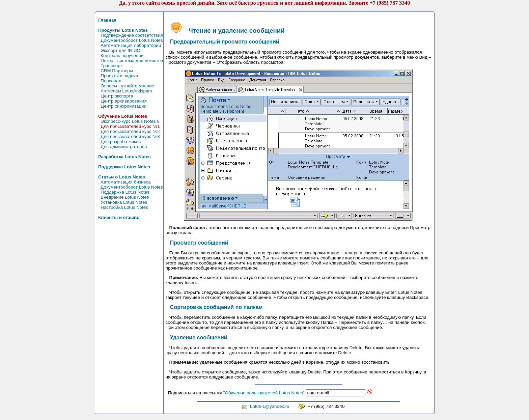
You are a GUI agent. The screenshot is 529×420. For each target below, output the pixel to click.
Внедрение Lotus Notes (122, 197)
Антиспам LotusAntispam (124, 91)
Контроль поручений (120, 55)
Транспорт (109, 66)
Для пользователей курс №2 (128, 131)
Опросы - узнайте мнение (125, 86)
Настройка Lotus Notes (122, 207)
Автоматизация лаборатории (129, 45)
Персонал (109, 81)
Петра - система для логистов (130, 61)
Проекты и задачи (117, 76)
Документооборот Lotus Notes (129, 40)
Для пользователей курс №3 (128, 136)
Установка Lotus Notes (122, 202)
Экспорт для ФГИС (118, 50)
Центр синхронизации (121, 106)
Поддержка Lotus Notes (123, 192)
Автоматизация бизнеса (123, 182)
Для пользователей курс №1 (128, 126)
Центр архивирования (121, 101)
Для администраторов (121, 147)
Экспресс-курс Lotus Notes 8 (128, 121)
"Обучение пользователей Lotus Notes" (264, 393)
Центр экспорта (115, 96)
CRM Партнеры (115, 71)
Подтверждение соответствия (129, 35)
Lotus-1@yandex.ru (270, 406)
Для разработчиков (118, 142)
